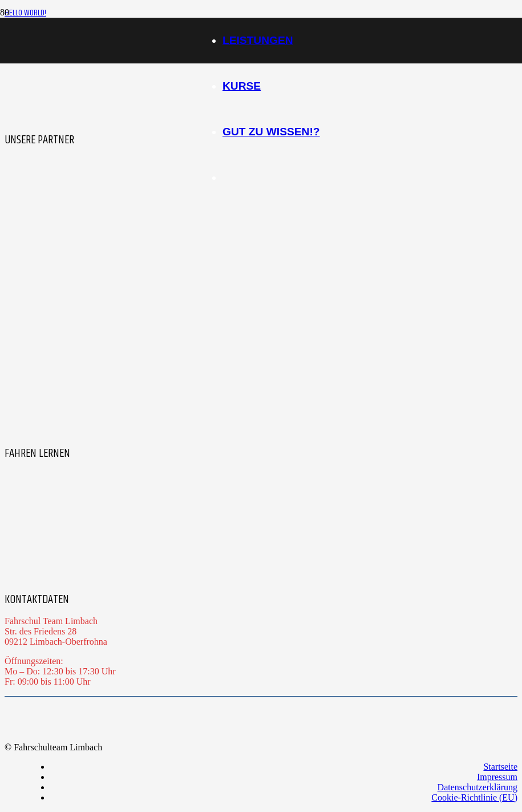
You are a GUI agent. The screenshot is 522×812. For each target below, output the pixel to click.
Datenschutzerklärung (478, 787)
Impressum (497, 777)
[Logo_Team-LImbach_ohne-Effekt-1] (100, 55)
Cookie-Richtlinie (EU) (474, 797)
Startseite (500, 767)
